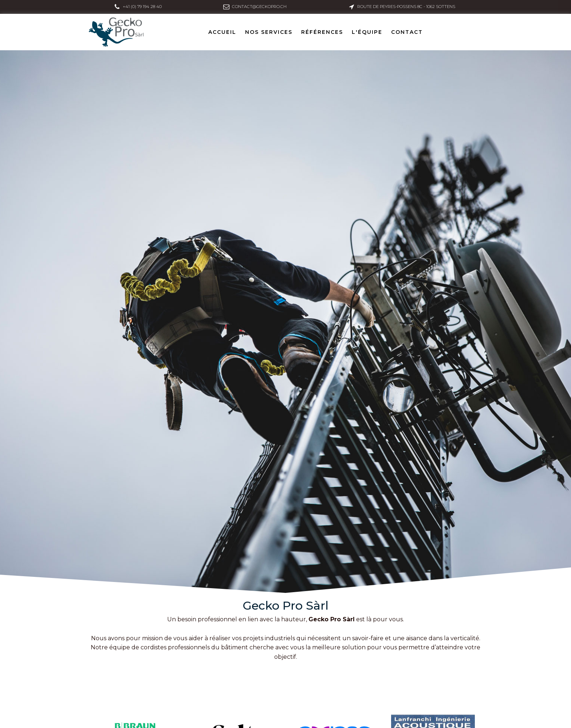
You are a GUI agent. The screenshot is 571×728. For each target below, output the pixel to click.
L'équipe (367, 32)
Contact (407, 32)
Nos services (269, 32)
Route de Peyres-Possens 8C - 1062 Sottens (406, 7)
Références (322, 32)
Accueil (222, 32)
